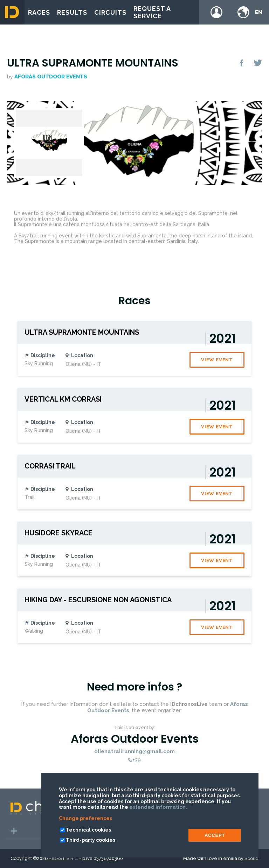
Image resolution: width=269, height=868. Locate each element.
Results (72, 12)
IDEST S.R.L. (65, 858)
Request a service (152, 12)
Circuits (110, 12)
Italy (193, 241)
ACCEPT (215, 835)
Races (39, 12)
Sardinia (176, 241)
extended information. (158, 807)
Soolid (251, 858)
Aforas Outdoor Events (51, 77)
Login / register (216, 12)
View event (217, 360)
